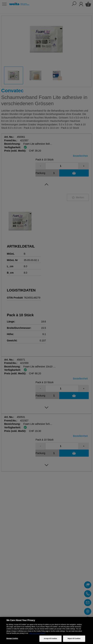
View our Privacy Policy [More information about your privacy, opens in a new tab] (37, 633)
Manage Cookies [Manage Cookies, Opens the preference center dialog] (12, 638)
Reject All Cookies (74, 639)
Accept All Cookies (50, 639)
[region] (46, 630)
